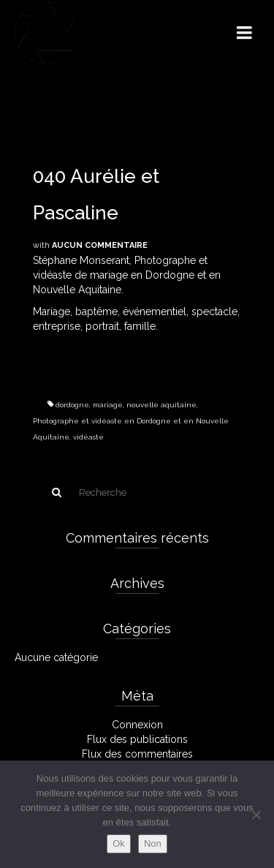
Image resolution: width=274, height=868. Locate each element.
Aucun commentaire (100, 245)
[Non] (256, 815)
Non (153, 844)
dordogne (72, 405)
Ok (119, 844)
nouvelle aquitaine (161, 405)
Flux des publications (137, 739)
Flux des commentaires (137, 754)
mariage (108, 405)
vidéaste (88, 437)
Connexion (137, 725)
